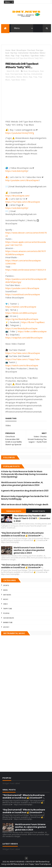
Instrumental (23, 54)
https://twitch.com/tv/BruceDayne (22, 366)
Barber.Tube (8, 623)
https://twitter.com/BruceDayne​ (21, 307)
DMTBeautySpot (17, 865)
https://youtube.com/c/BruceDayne (22, 289)
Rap (13, 56)
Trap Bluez (25, 56)
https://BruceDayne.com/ (17, 196)
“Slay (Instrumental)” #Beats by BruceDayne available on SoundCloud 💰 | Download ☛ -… (22, 535)
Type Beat (35, 56)
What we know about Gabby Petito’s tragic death (25, 505)
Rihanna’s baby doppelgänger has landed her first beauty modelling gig (25, 498)
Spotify (6, 628)
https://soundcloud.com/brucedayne (23, 295)
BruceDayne (21, 51)
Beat (13, 51)
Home (8, 51)
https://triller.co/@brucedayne (32, 332)
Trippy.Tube (8, 609)
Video (42, 56)
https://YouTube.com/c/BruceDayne (23, 202)
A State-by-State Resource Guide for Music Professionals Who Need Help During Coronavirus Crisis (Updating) (24, 475)
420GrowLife (9, 618)
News (5, 591)
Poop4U (6, 614)
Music (8, 56)
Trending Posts (14, 512)
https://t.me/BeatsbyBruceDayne (21, 329)
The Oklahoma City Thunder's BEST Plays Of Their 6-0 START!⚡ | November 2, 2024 (32, 519)
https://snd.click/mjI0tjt (17, 172)
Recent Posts (39, 512)
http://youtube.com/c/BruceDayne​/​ (22, 181)
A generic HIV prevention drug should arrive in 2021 (25, 491)
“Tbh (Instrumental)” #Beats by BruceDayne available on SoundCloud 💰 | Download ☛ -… (22, 567)
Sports (6, 586)
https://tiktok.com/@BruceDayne (21, 314)
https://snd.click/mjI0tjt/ (17, 209)
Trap (18, 56)
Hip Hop (14, 54)
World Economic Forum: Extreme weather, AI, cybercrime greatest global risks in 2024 (22, 484)
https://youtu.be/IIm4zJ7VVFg (20, 133)
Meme (42, 54)
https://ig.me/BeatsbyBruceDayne (22, 320)
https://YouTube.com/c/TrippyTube (22, 360)
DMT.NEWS (7, 595)
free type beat (16, 75)
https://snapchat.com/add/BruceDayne (24, 338)
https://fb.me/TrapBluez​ (33, 323)
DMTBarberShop (43, 862)
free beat (31, 51)
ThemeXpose (45, 865)
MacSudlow (34, 54)
